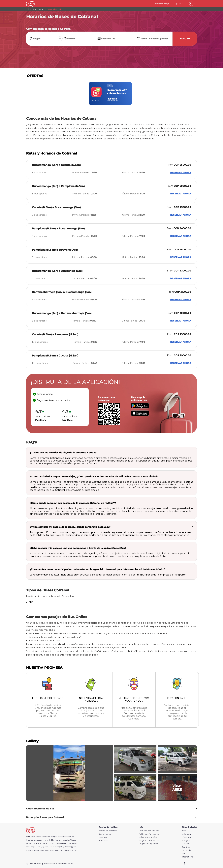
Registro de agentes (148, 844)
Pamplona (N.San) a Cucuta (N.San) (55, 356)
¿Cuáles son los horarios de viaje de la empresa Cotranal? (64, 453)
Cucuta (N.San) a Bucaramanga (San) (56, 207)
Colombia (186, 850)
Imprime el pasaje (162, 4)
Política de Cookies (148, 837)
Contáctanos (105, 834)
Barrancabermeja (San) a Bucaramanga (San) (62, 292)
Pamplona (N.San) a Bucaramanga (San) (58, 229)
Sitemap (103, 837)
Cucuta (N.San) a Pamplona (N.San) (55, 334)
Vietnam (186, 844)
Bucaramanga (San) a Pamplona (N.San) (58, 186)
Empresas (103, 840)
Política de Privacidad (149, 834)
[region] (111, 93)
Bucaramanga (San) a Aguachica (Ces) (57, 271)
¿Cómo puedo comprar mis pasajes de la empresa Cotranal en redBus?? (73, 503)
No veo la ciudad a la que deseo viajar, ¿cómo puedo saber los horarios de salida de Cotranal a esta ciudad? (94, 476)
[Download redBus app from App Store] (140, 415)
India (184, 831)
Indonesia (186, 834)
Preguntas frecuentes (149, 840)
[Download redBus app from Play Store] (140, 408)
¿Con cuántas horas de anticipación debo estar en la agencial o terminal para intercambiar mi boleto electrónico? (98, 569)
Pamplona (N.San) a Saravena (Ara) (55, 250)
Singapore (187, 837)
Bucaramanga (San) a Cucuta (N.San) (56, 165)
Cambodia (187, 847)
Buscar (185, 39)
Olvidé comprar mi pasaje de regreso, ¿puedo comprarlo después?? (70, 527)
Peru (184, 854)
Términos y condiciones (150, 831)
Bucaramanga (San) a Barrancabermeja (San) (62, 313)
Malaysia (186, 840)
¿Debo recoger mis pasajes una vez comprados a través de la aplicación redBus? (78, 548)
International (188, 857)
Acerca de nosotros (108, 831)
